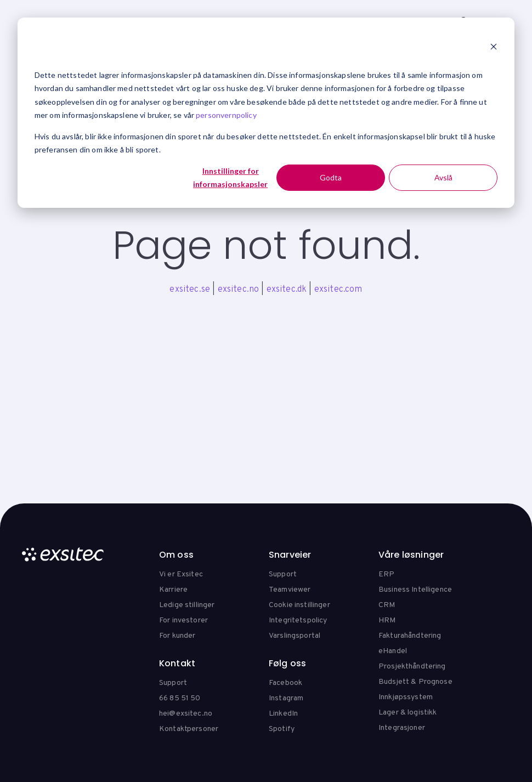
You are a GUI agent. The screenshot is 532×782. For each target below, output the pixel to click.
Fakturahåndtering (410, 636)
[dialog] (266, 113)
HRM (387, 620)
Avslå (443, 177)
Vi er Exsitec (181, 574)
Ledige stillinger (187, 605)
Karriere (173, 590)
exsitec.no (239, 290)
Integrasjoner (402, 728)
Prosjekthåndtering (412, 667)
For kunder (177, 636)
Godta (331, 177)
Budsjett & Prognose (415, 682)
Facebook (285, 683)
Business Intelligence (415, 590)
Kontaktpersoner (189, 729)
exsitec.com (338, 290)
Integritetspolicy (298, 620)
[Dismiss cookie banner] (494, 48)
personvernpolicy (226, 115)
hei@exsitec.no (186, 714)
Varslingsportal (295, 636)
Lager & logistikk (408, 713)
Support (283, 574)
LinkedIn (283, 714)
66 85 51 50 (180, 698)
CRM (387, 605)
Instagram (286, 698)
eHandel (393, 651)
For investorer (183, 620)
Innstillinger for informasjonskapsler (230, 178)
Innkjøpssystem (406, 697)
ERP (386, 574)
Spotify (282, 729)
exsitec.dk (287, 290)
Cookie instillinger (299, 605)
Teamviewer (290, 590)
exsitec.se (190, 290)
